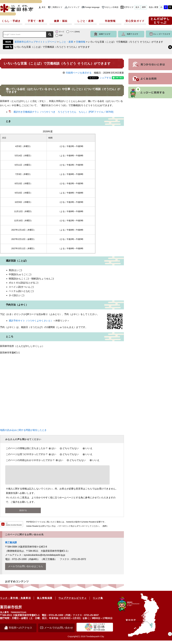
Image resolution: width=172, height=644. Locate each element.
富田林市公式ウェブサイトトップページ (36, 42)
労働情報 (81, 42)
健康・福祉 (61, 21)
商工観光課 (11, 546)
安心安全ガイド (135, 21)
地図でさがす (133, 34)
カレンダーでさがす (162, 34)
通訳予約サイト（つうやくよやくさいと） (31, 321)
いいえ (89, 448)
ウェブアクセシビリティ (73, 601)
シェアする (105, 78)
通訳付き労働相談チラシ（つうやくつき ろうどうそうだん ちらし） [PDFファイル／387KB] (63, 112)
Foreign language (92, 7)
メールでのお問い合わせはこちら (26, 570)
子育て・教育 (36, 21)
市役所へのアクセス (20, 631)
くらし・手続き (11, 21)
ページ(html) (75, 32)
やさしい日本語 (112, 7)
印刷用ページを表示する (79, 73)
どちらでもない (71, 448)
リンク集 (98, 601)
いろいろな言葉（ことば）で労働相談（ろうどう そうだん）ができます (52, 47)
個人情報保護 (45, 601)
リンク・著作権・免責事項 (15, 601)
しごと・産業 (85, 21)
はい (54, 448)
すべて (62, 32)
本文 (44, 7)
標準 (144, 7)
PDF (61, 35)
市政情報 (110, 21)
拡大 (137, 7)
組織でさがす (105, 34)
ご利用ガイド (57, 7)
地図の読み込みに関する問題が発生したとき (23, 430)
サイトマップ (74, 7)
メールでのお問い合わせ (59, 631)
